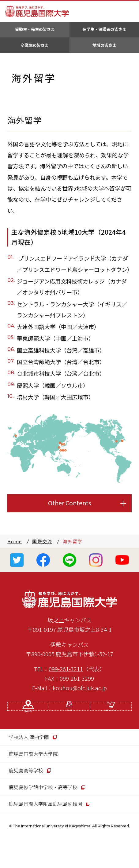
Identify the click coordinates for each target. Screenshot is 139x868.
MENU (130, 11)
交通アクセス (28, 721)
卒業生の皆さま (35, 45)
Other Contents (70, 503)
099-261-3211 (66, 669)
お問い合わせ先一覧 (111, 721)
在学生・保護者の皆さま (104, 29)
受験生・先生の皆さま (35, 29)
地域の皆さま (104, 45)
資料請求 (69, 721)
